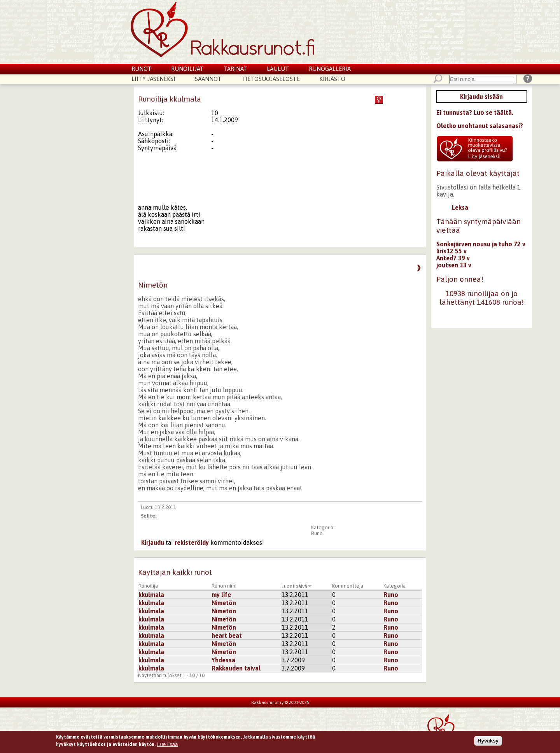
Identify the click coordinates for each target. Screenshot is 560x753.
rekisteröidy (192, 542)
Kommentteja (348, 586)
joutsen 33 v (454, 265)
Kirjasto (332, 79)
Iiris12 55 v (451, 251)
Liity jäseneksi (153, 79)
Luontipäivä (297, 586)
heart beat (227, 635)
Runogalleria (330, 69)
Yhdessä (223, 660)
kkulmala (151, 595)
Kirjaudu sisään (481, 97)
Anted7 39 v (453, 258)
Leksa (460, 207)
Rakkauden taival (236, 668)
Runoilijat (187, 69)
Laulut (278, 69)
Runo (317, 533)
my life (221, 595)
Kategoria (395, 586)
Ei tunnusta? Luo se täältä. (475, 112)
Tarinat (235, 69)
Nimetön (224, 603)
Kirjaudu (153, 542)
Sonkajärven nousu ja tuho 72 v (481, 244)
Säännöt (208, 79)
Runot (142, 69)
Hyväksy (488, 742)
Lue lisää (167, 745)
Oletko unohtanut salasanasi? (480, 126)
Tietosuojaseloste (271, 79)
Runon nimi (224, 586)
